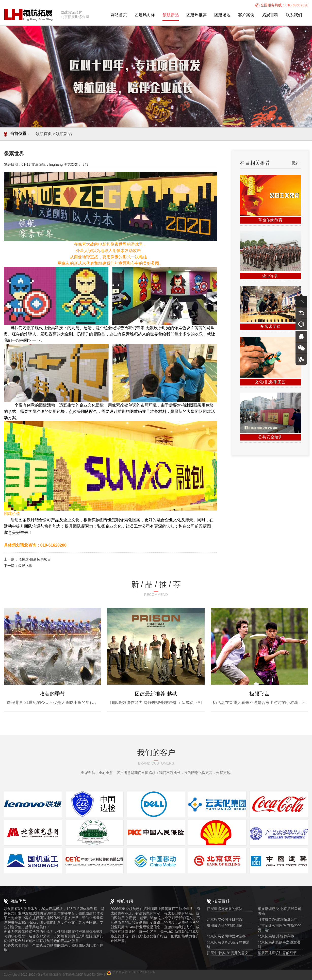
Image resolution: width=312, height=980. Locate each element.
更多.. (296, 163)
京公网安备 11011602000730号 (134, 972)
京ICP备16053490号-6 (90, 975)
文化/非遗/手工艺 (270, 382)
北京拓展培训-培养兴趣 (276, 936)
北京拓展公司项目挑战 (225, 920)
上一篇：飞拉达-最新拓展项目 (28, 560)
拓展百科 (270, 15)
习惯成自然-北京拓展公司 (278, 920)
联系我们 (294, 15)
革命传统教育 (270, 220)
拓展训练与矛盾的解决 (225, 909)
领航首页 (44, 134)
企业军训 (270, 276)
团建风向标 (145, 15)
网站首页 (119, 15)
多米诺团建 (270, 327)
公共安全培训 (270, 437)
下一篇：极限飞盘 (18, 566)
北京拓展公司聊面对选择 (226, 936)
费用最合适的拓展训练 (225, 926)
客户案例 (246, 15)
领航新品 (171, 15)
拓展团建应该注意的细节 (277, 953)
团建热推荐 (196, 15)
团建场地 (222, 15)
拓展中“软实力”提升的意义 (228, 953)
